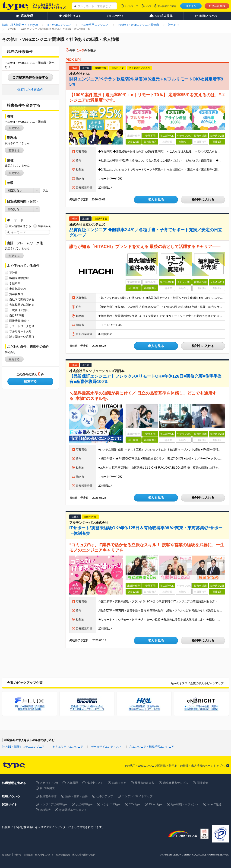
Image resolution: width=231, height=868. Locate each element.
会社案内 (7, 855)
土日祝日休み (18, 289)
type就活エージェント (73, 810)
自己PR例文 (47, 788)
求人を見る (156, 199)
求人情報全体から (20, 226)
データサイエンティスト (106, 747)
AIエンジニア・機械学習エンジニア (152, 747)
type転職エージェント (185, 804)
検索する (30, 381)
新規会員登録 (217, 6)
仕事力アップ (105, 796)
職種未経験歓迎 (19, 278)
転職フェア (119, 783)
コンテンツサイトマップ (137, 796)
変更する (14, 128)
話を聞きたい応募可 (22, 337)
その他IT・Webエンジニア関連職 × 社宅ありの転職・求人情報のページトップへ (174, 766)
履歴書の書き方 (145, 783)
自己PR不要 (17, 315)
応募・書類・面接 (76, 796)
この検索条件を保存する (30, 77)
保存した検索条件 (30, 90)
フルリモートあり (20, 331)
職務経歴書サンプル (176, 783)
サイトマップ (131, 6)
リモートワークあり (22, 326)
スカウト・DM (49, 783)
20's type (135, 804)
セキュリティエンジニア (68, 747)
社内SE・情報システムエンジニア (23, 747)
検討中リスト (95, 783)
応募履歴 (72, 783)
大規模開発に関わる (22, 305)
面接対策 (203, 783)
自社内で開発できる (22, 299)
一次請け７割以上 (20, 310)
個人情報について (44, 855)
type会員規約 (63, 855)
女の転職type (84, 804)
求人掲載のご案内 (167, 6)
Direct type (156, 804)
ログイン (191, 6)
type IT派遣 (214, 804)
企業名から (44, 226)
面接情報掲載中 (19, 321)
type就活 (45, 810)
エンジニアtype (111, 804)
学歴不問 (15, 283)
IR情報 (17, 855)
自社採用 (28, 855)
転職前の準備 (48, 796)
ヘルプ (148, 6)
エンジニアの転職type (54, 804)
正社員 (13, 273)
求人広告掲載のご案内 (84, 855)
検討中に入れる (203, 199)
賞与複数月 (16, 294)
